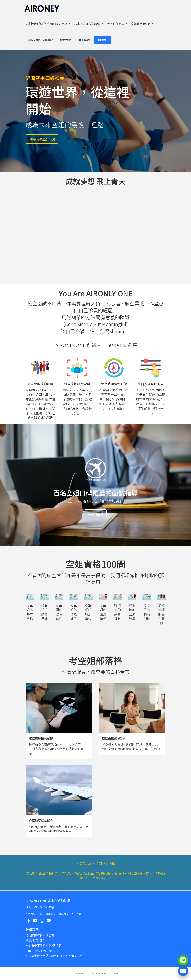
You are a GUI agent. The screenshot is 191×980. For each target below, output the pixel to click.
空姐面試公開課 (34, 914)
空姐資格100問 (141, 24)
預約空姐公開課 (42, 139)
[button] (14, 485)
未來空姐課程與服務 (87, 24)
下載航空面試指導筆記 (39, 40)
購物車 (103, 40)
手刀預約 (96, 514)
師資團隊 (63, 914)
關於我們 (66, 40)
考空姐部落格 (115, 24)
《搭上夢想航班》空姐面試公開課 (46, 24)
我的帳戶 (84, 40)
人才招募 (76, 914)
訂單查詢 (51, 914)
